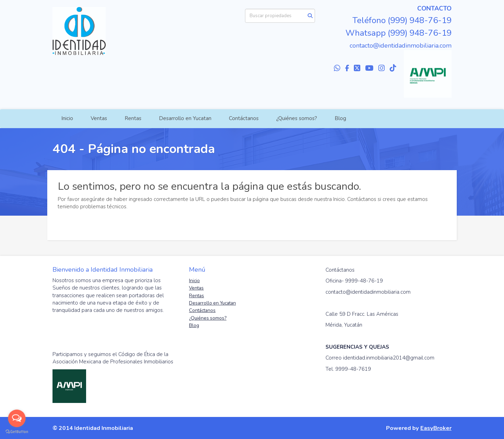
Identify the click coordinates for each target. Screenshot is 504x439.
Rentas (133, 118)
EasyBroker (436, 428)
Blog (340, 118)
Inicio (67, 118)
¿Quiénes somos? (297, 118)
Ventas (99, 118)
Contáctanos (244, 118)
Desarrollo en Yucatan (185, 118)
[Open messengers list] (17, 418)
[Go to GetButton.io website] (17, 432)
